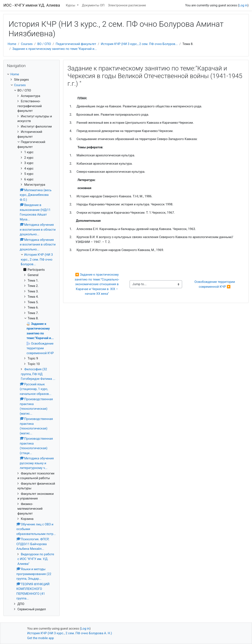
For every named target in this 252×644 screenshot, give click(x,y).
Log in (243, 5)
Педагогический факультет (76, 44)
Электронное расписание (127, 5)
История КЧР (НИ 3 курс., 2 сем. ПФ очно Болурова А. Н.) (70, 633)
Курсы (71, 5)
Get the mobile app (41, 638)
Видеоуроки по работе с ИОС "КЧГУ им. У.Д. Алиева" (36, 559)
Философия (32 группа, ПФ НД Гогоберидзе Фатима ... (38, 374)
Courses (27, 44)
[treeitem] (32, 74)
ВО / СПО (44, 44)
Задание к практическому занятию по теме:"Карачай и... (55, 49)
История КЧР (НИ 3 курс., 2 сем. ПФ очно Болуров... (139, 44)
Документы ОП (93, 5)
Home (12, 44)
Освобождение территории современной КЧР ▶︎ (215, 284)
